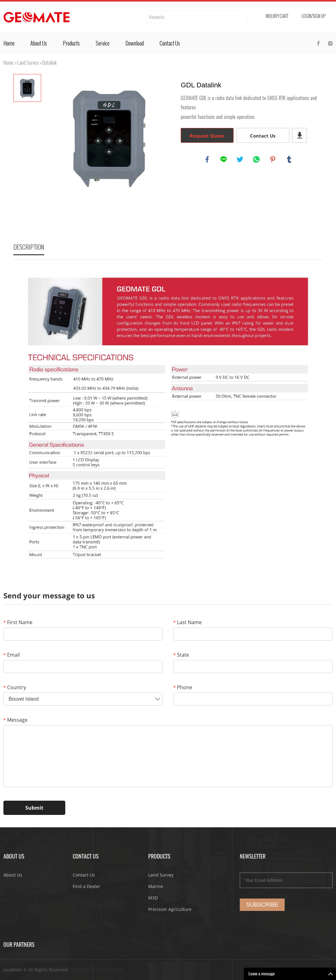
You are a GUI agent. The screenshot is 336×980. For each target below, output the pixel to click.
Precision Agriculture (170, 909)
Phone (183, 687)
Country (15, 687)
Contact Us (170, 43)
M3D (153, 898)
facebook (208, 160)
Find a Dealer (86, 886)
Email (12, 655)
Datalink (50, 63)
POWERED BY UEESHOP (98, 970)
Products (71, 43)
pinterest (273, 160)
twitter (240, 160)
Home (9, 43)
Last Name (187, 622)
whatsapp (257, 160)
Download (135, 43)
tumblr (290, 160)
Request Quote (207, 136)
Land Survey (28, 63)
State (181, 655)
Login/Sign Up (314, 16)
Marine (156, 886)
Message (15, 720)
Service (103, 43)
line (224, 160)
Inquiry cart (277, 16)
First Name (18, 622)
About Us (39, 43)
